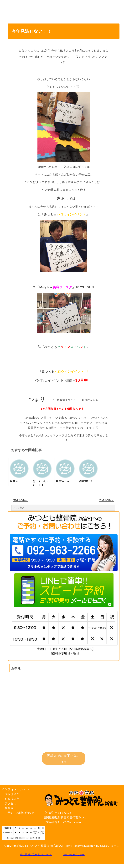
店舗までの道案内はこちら (64, 758)
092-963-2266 (71, 822)
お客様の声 (12, 799)
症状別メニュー (15, 794)
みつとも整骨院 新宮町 (44, 846)
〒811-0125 (82, 815)
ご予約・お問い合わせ (19, 813)
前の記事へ (21, 500)
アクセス (10, 803)
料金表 (9, 808)
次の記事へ (107, 500)
